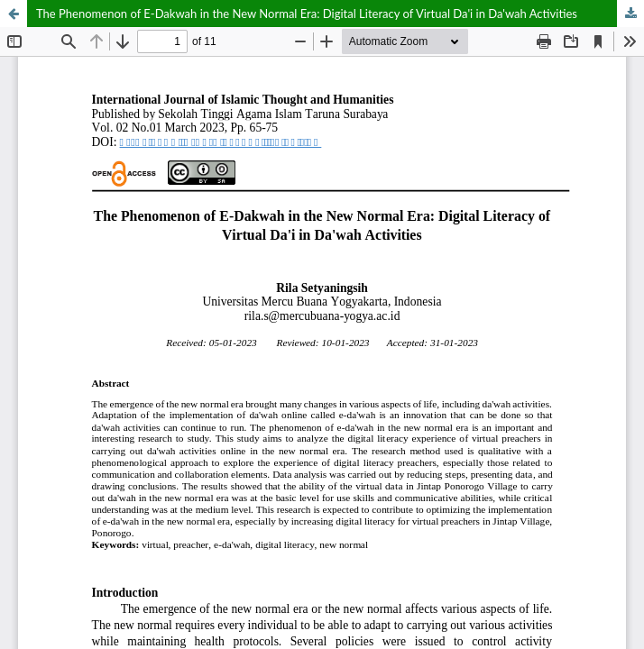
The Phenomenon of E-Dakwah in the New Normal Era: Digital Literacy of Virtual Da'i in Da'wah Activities (307, 14)
